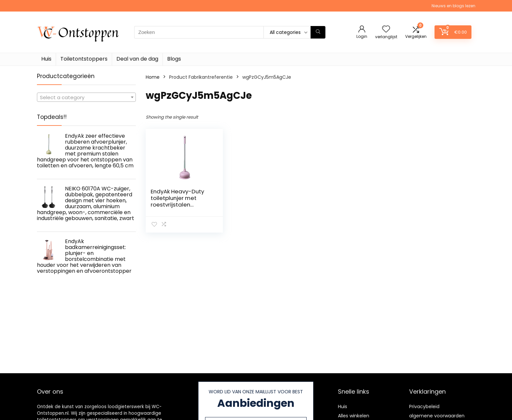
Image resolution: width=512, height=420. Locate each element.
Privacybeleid (424, 406)
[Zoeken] (318, 32)
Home (153, 77)
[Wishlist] (386, 29)
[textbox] (86, 98)
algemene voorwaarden (437, 416)
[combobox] (86, 97)
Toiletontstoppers (84, 59)
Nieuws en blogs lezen (453, 6)
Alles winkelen (354, 416)
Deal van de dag (137, 59)
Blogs (174, 59)
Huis (46, 59)
